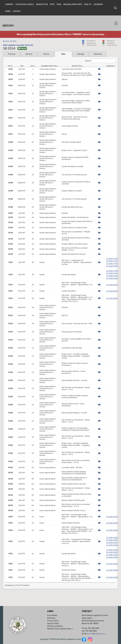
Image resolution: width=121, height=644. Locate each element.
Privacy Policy (53, 621)
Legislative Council (25, 4)
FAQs (59, 4)
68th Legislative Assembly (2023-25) (18, 45)
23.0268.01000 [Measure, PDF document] (112, 258)
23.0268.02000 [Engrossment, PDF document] (114, 267)
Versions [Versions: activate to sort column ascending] (110, 66)
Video (8, 11)
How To (88, 4)
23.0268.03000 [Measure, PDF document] (112, 519)
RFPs (52, 4)
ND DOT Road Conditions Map (60, 629)
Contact (17, 11)
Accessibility (52, 615)
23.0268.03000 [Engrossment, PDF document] (114, 548)
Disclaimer (51, 618)
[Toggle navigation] (116, 23)
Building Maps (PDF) (73, 4)
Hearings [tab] (81, 54)
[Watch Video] (99, 69)
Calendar (98, 4)
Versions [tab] (29, 54)
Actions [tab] (46, 54)
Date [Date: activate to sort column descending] (10, 66)
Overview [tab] (12, 54)
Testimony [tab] (98, 54)
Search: (100, 61)
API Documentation (55, 626)
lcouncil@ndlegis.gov (96, 634)
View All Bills (10, 41)
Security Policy (53, 623)
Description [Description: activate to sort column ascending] (76, 66)
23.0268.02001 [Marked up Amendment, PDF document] (114, 545)
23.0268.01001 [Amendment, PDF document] (114, 261)
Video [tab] (63, 54)
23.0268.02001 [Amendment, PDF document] (114, 542)
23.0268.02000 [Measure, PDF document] (112, 287)
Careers (9, 4)
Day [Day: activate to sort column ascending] (32, 66)
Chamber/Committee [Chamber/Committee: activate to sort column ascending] (49, 66)
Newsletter (42, 4)
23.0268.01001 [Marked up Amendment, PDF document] (114, 264)
